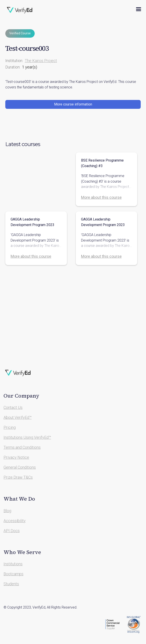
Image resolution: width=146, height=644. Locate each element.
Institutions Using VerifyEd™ (27, 437)
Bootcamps (13, 574)
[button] (138, 9)
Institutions (13, 564)
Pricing (10, 427)
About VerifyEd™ (18, 417)
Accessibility (15, 521)
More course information (73, 104)
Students (11, 584)
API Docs (12, 531)
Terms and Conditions (22, 447)
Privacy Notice (16, 457)
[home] (20, 9)
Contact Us (13, 407)
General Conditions (20, 467)
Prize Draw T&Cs (18, 477)
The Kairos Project (41, 61)
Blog (7, 511)
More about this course (101, 197)
